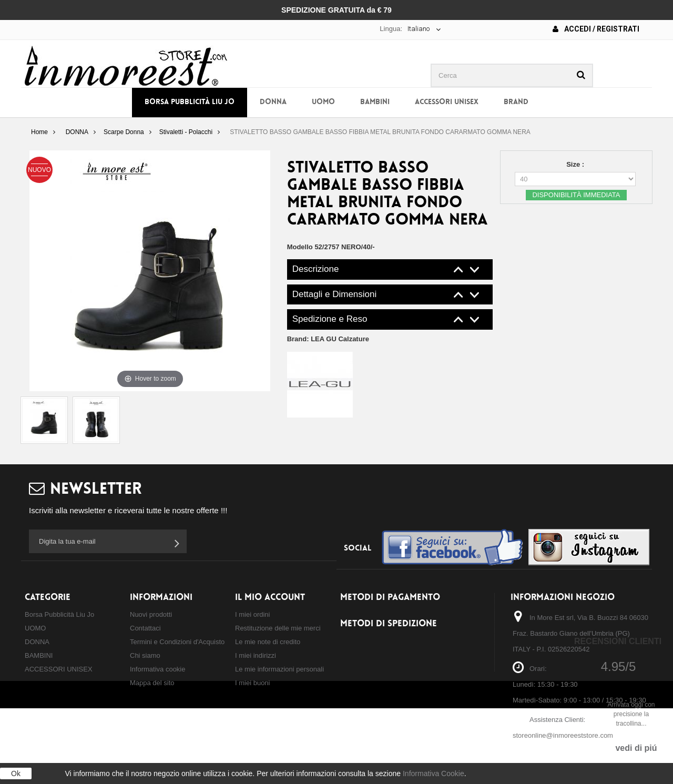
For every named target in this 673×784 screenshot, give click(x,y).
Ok (16, 773)
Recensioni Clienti (618, 641)
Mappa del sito (152, 683)
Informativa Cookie (434, 773)
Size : (576, 164)
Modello (300, 247)
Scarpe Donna (124, 132)
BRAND (516, 102)
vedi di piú (636, 748)
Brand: (328, 339)
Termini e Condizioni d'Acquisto (177, 642)
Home (39, 132)
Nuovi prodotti (151, 614)
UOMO (323, 102)
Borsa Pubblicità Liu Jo (190, 102)
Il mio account (270, 598)
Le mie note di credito (268, 642)
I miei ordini (252, 614)
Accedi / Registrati (596, 29)
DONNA (273, 102)
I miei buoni (252, 683)
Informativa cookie (158, 669)
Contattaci (145, 628)
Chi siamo (145, 655)
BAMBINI (375, 102)
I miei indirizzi (256, 655)
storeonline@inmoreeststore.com (563, 735)
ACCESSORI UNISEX (447, 102)
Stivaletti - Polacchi (186, 132)
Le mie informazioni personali (279, 669)
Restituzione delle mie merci (278, 628)
